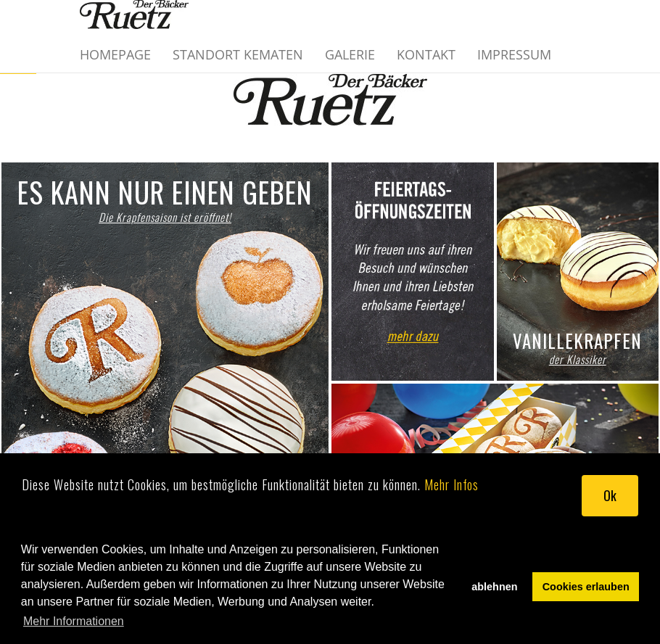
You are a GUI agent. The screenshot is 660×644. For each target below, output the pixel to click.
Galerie (350, 54)
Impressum (514, 54)
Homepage (115, 54)
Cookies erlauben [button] (586, 587)
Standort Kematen (238, 54)
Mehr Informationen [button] (74, 621)
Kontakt (426, 54)
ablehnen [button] (494, 587)
